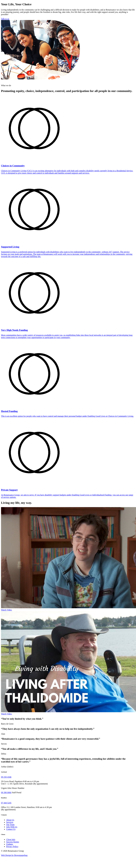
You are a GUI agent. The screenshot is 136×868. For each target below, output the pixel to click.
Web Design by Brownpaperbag (14, 855)
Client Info (11, 840)
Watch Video (7, 610)
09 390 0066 (6, 793)
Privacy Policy (12, 846)
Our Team (10, 825)
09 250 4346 (6, 777)
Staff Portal (17, 793)
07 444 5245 (6, 803)
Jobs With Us (12, 827)
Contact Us (11, 829)
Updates (10, 844)
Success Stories (13, 842)
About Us (10, 820)
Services (10, 822)
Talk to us (5, 19)
